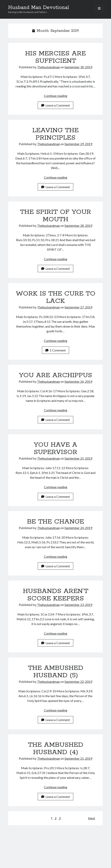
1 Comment (55, 350)
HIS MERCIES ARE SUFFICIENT (55, 57)
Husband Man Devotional (39, 8)
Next (92, 818)
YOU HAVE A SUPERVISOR (55, 449)
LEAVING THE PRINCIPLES (55, 134)
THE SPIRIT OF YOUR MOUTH (55, 216)
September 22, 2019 (78, 682)
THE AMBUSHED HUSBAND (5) (56, 672)
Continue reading (56, 96)
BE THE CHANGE (55, 522)
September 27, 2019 (78, 307)
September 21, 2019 (78, 758)
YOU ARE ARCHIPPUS (55, 375)
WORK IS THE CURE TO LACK (56, 297)
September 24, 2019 (78, 528)
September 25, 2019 (78, 458)
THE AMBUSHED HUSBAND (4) (56, 749)
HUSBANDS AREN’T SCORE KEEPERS (56, 595)
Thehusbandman (49, 67)
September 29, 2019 (78, 144)
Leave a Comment (55, 105)
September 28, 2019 (78, 226)
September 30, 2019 (78, 67)
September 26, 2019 (78, 381)
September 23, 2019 (78, 605)
